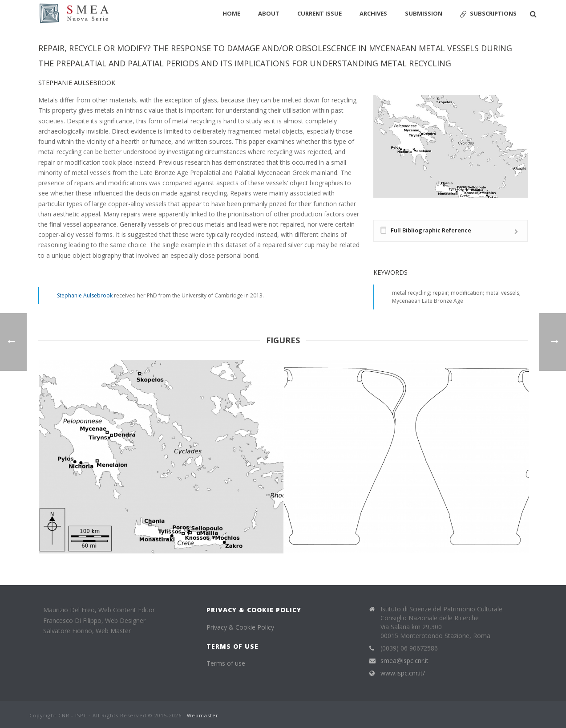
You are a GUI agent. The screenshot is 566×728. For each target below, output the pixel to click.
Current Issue (319, 13)
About (269, 13)
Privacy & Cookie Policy (240, 627)
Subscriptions (488, 14)
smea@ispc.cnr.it (404, 661)
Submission (424, 13)
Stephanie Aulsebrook (85, 295)
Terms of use (226, 663)
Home (231, 13)
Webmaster (203, 715)
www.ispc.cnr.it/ (403, 673)
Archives (373, 13)
